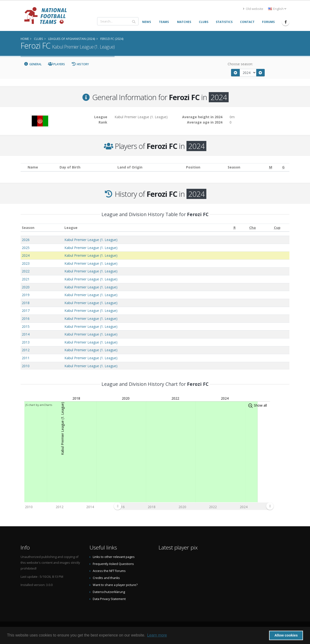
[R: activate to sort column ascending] (235, 228)
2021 (26, 279)
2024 (26, 255)
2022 (26, 271)
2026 (26, 240)
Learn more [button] (157, 635)
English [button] (277, 9)
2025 (26, 248)
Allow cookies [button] (286, 635)
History (80, 64)
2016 (26, 318)
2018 (26, 303)
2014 (26, 334)
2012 (26, 350)
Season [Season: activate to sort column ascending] (28, 228)
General (33, 64)
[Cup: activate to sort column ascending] (277, 228)
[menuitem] (194, 506)
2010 (26, 366)
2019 (26, 295)
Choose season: (240, 64)
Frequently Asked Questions (113, 564)
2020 (26, 287)
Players (57, 64)
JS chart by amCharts (39, 405)
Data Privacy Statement (109, 599)
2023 (26, 263)
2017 (26, 311)
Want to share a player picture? (115, 585)
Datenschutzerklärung (109, 592)
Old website (253, 9)
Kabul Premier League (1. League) (91, 240)
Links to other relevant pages (114, 557)
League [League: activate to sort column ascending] (71, 228)
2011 (26, 358)
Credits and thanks (106, 578)
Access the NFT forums (109, 571)
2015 (26, 326)
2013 (26, 342)
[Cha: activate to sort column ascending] (253, 228)
